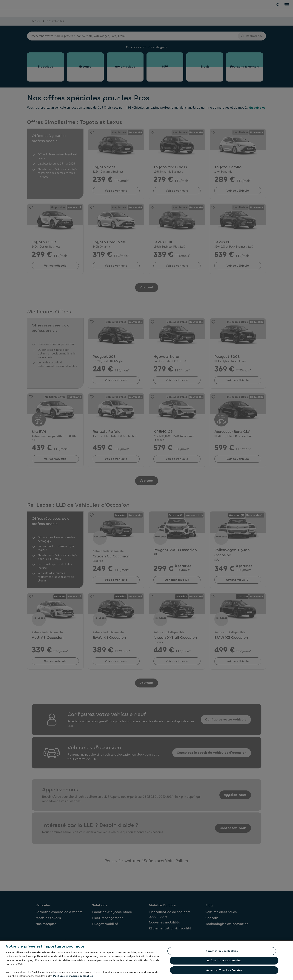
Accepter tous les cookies (224, 974)
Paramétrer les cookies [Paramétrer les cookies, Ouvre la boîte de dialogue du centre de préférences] (222, 954)
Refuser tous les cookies (224, 964)
